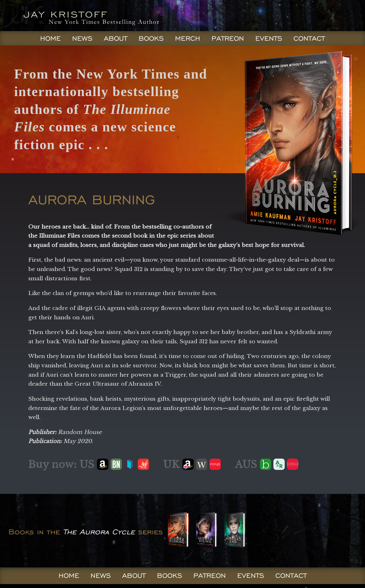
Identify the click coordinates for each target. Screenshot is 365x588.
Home (50, 38)
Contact (309, 38)
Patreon (228, 38)
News (82, 38)
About (115, 38)
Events (269, 38)
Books (151, 38)
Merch (188, 38)
